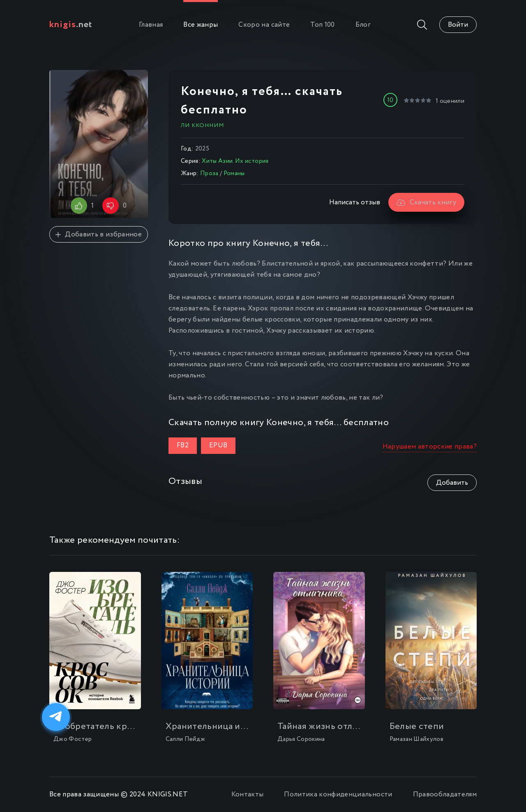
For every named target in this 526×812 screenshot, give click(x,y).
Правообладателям (445, 795)
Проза (209, 174)
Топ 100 (322, 25)
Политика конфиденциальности (338, 795)
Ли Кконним (202, 125)
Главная (151, 25)
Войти (458, 25)
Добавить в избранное (99, 235)
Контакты (248, 795)
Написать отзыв (355, 202)
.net (71, 25)
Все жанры (201, 25)
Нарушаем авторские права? (430, 447)
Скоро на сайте (264, 25)
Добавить (452, 483)
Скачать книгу (426, 202)
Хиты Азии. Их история (235, 161)
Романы (234, 174)
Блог (363, 25)
